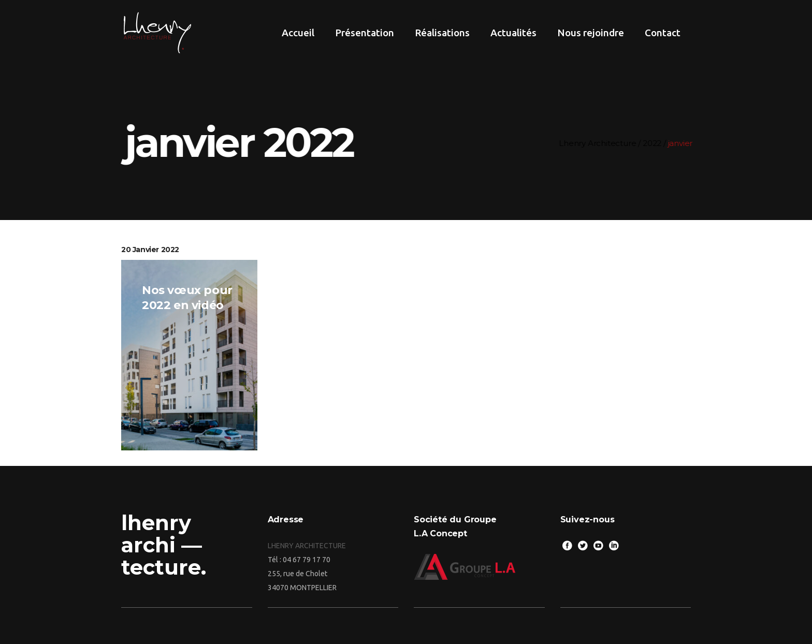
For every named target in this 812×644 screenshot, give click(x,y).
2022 (656, 143)
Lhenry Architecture (601, 143)
